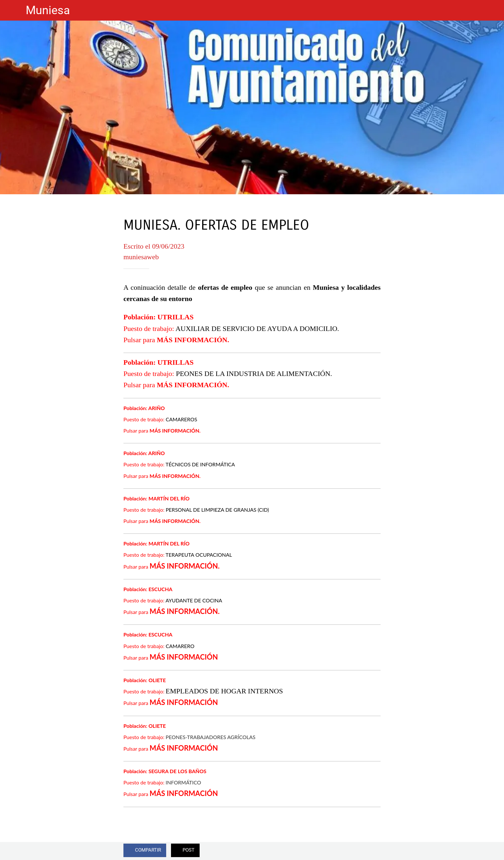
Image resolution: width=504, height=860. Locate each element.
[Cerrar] (13, 10)
